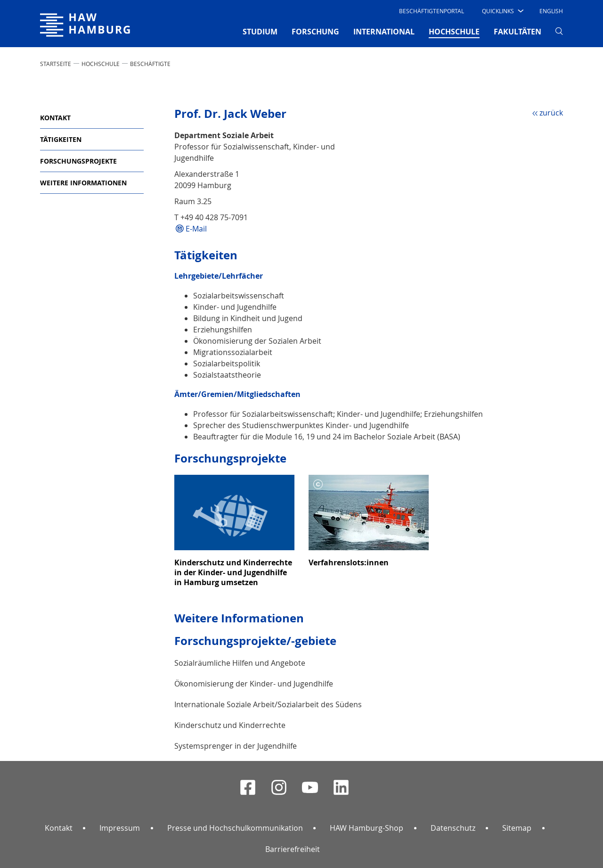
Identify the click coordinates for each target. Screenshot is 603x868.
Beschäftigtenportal (432, 11)
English (551, 11)
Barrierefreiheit (293, 849)
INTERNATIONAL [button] (384, 32)
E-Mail (196, 229)
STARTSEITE (56, 64)
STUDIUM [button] (260, 32)
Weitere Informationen (83, 183)
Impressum (120, 828)
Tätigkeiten (61, 139)
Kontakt (55, 118)
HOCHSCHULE (101, 64)
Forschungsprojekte (78, 161)
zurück (551, 113)
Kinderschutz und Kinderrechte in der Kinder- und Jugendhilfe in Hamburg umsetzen (233, 572)
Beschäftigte (150, 64)
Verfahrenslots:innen (349, 562)
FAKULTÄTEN (517, 32)
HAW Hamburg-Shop (367, 828)
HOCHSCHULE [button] (454, 31)
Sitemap (517, 828)
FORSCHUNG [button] (315, 32)
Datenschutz (453, 828)
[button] (502, 11)
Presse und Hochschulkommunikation (235, 828)
